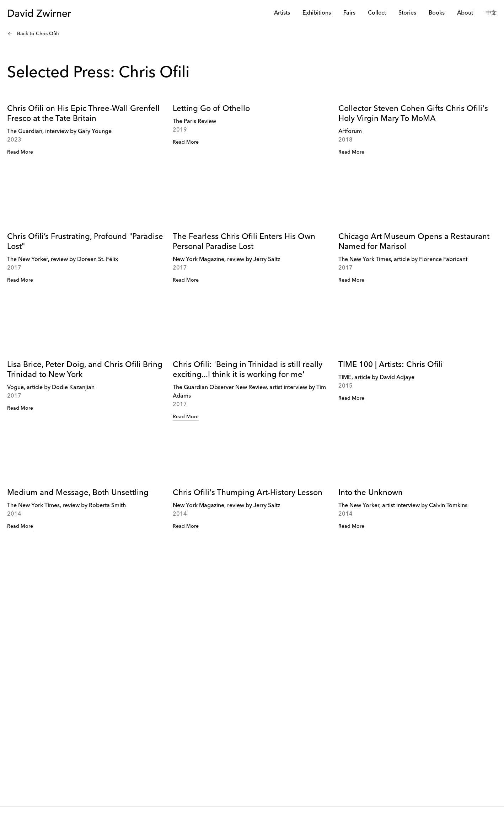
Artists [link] (282, 13)
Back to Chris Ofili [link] (38, 34)
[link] (86, 154)
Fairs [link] (349, 13)
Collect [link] (377, 13)
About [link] (465, 13)
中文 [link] (491, 13)
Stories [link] (407, 13)
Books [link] (437, 13)
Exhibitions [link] (317, 13)
